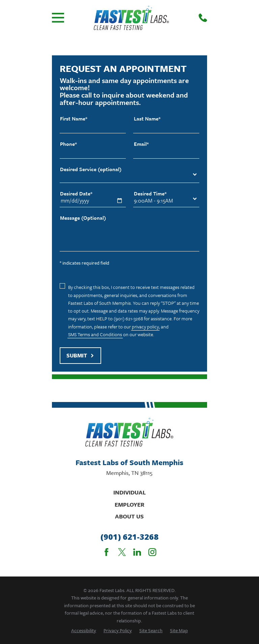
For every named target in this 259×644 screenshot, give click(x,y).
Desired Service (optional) (91, 169)
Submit (80, 355)
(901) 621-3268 (129, 537)
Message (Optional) (83, 218)
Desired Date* (76, 194)
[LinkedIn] (137, 552)
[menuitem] (84, 630)
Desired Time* (150, 194)
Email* (141, 144)
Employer (129, 504)
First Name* (74, 119)
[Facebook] (106, 552)
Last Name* (147, 119)
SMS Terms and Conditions (95, 334)
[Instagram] (152, 552)
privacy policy (145, 327)
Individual (129, 492)
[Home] (131, 18)
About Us (129, 516)
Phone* (68, 144)
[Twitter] (122, 552)
